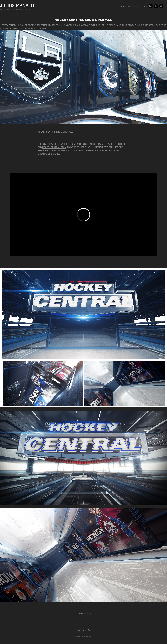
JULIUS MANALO (17, 5)
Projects (121, 6)
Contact (144, 6)
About (135, 6)
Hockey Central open (54, 147)
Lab (129, 6)
